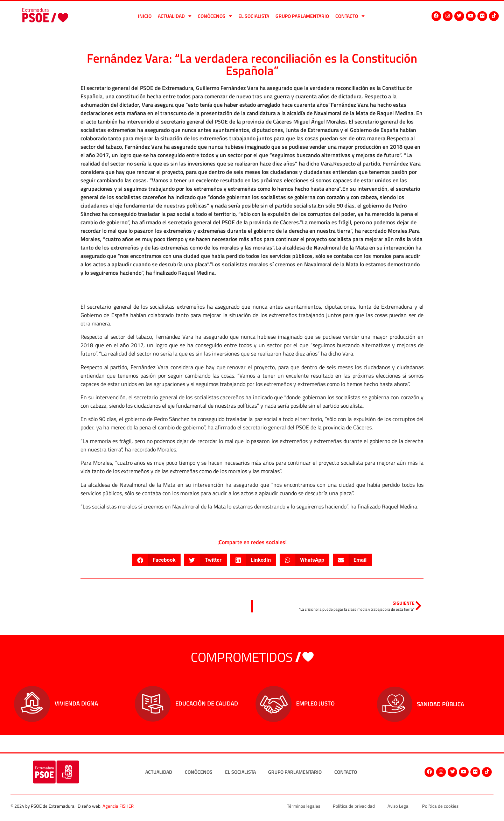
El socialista (254, 16)
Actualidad (175, 16)
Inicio (145, 16)
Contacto (350, 16)
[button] (157, 560)
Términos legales (304, 806)
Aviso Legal (398, 806)
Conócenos (215, 16)
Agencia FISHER (118, 806)
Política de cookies (440, 806)
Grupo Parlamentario (302, 16)
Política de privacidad (354, 806)
